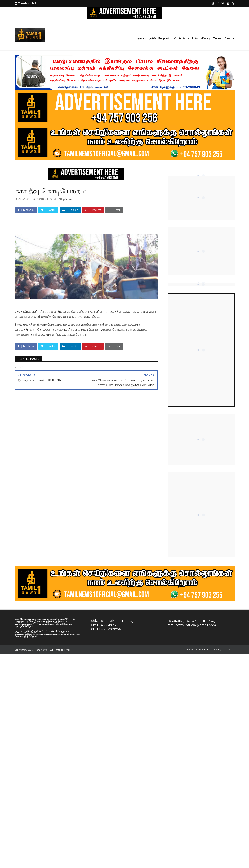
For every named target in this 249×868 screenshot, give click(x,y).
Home (190, 650)
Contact (230, 650)
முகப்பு (142, 38)
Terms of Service (224, 38)
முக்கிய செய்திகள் (159, 38)
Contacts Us (182, 38)
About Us (203, 650)
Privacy (217, 650)
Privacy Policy (201, 38)
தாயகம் (68, 199)
